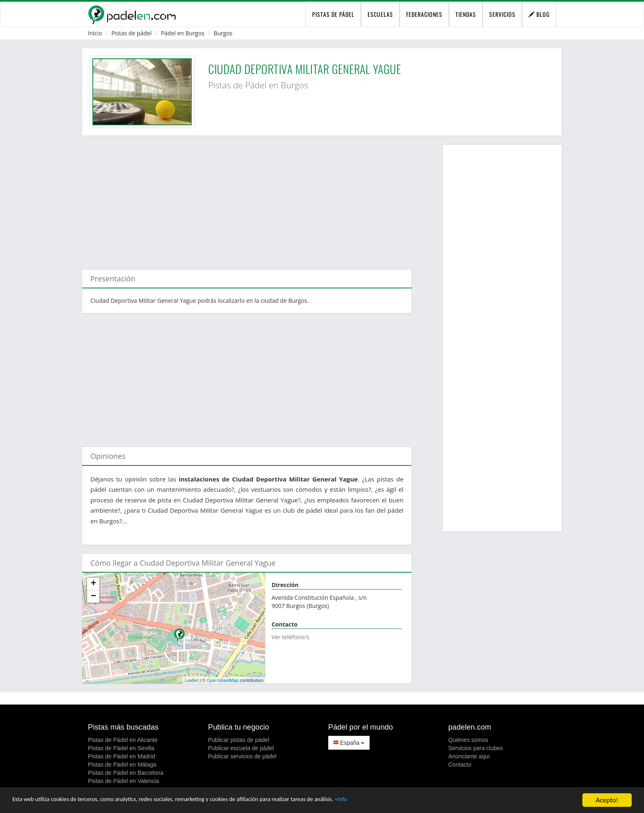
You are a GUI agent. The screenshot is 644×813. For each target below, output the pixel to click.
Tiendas (466, 14)
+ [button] (93, 584)
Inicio (95, 33)
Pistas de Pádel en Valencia (123, 781)
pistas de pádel (333, 14)
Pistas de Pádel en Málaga (122, 765)
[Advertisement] (247, 198)
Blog (539, 14)
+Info (399, 801)
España (349, 743)
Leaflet (192, 680)
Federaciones (424, 14)
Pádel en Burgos (183, 33)
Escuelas (380, 14)
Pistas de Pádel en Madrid (121, 756)
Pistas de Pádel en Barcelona (126, 773)
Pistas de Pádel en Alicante (123, 740)
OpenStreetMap (223, 680)
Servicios (502, 14)
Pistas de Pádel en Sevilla (121, 748)
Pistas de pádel (131, 33)
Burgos (223, 33)
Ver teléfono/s (290, 637)
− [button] (93, 597)
